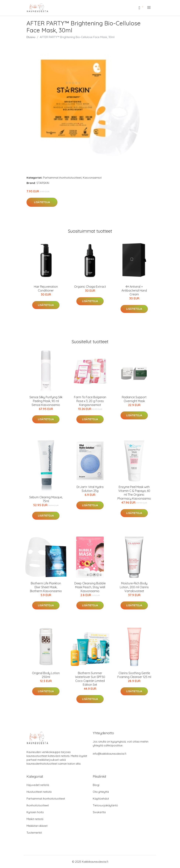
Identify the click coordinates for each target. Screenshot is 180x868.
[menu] (149, 8)
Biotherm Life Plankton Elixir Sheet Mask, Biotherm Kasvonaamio (46, 587)
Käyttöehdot (101, 799)
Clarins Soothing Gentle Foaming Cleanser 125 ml (134, 675)
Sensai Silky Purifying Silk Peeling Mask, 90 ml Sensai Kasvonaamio (46, 401)
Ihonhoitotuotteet (38, 805)
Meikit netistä (35, 819)
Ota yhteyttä (101, 792)
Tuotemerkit (34, 833)
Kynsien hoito (35, 812)
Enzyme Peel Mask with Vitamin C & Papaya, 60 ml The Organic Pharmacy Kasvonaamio (134, 493)
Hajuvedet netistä (38, 785)
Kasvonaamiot (92, 178)
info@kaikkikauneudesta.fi (110, 754)
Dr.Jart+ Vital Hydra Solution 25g (90, 489)
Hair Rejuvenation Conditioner (46, 289)
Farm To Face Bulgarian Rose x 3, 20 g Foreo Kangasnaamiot (90, 401)
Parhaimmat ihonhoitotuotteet (62, 178)
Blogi (96, 785)
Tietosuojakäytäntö (105, 805)
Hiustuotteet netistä (39, 792)
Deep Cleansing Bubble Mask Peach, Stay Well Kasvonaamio (90, 587)
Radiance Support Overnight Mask (134, 399)
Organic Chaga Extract (90, 287)
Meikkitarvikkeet (37, 826)
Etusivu (31, 37)
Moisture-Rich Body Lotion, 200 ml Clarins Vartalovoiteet (134, 587)
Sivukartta (99, 812)
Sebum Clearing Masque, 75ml (46, 499)
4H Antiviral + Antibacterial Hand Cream (134, 290)
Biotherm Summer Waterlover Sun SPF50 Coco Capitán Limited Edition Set (90, 679)
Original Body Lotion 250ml (46, 675)
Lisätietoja (42, 202)
